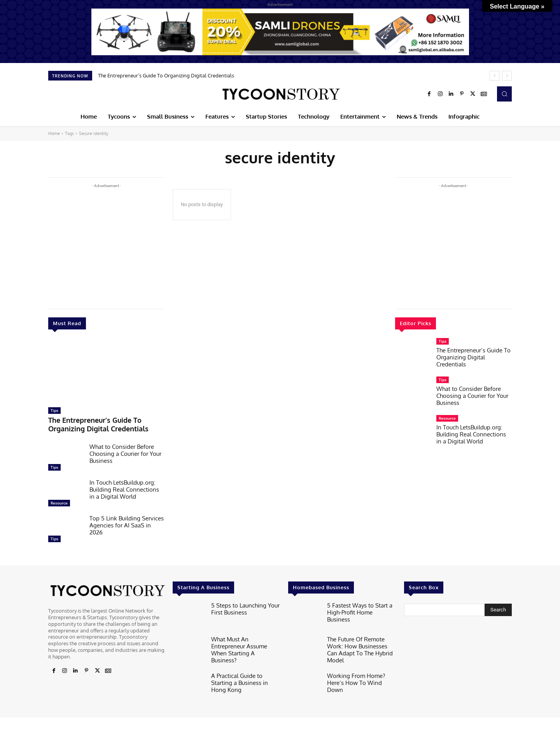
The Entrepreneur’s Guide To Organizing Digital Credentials (166, 75)
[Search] (498, 607)
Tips (54, 410)
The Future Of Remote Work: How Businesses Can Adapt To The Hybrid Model (361, 642)
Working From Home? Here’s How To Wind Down (360, 672)
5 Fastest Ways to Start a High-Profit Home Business (357, 605)
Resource (59, 500)
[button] (504, 94)
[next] (507, 76)
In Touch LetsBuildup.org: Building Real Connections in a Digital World (124, 487)
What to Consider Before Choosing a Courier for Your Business (125, 451)
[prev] (494, 76)
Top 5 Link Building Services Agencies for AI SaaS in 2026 (127, 523)
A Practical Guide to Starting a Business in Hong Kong (245, 672)
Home (54, 133)
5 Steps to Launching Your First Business (241, 605)
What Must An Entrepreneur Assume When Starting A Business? (243, 642)
